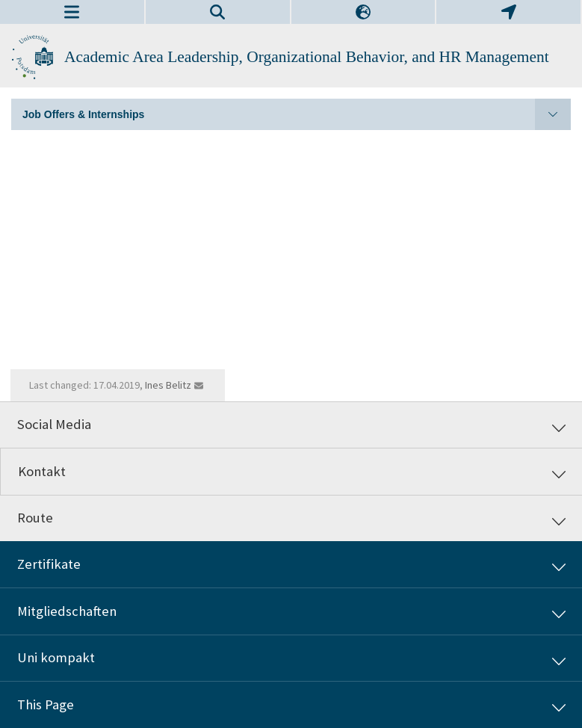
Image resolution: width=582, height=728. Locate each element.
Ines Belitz (168, 385)
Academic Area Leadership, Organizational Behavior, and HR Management (307, 57)
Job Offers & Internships (297, 114)
